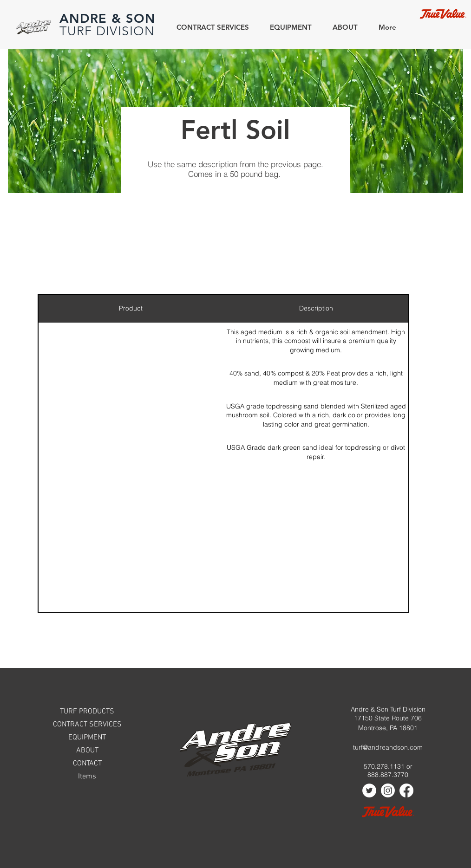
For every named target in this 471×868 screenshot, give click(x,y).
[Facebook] (406, 790)
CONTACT (87, 764)
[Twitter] (369, 790)
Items (87, 777)
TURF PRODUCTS (87, 712)
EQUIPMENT (87, 738)
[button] (342, 27)
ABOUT (87, 751)
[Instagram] (388, 790)
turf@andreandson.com (388, 747)
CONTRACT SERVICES (87, 725)
